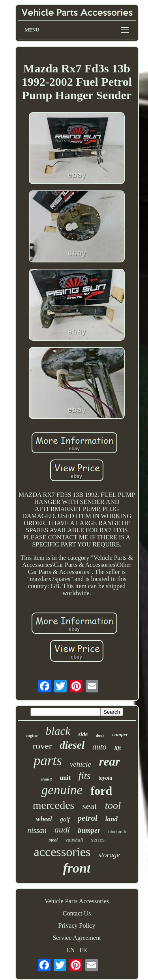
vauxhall (74, 840)
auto (99, 747)
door (100, 735)
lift (118, 748)
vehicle (81, 764)
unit (65, 778)
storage (109, 855)
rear (110, 761)
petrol (88, 818)
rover (42, 746)
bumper (89, 831)
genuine (62, 790)
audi (62, 830)
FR (83, 950)
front (77, 868)
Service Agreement (77, 938)
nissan (37, 830)
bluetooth (117, 832)
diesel (72, 745)
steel (53, 840)
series (98, 840)
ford (101, 791)
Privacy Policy (77, 926)
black (58, 731)
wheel (44, 819)
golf (65, 819)
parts (48, 761)
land (111, 819)
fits (85, 776)
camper (120, 734)
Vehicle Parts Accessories (77, 901)
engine (32, 735)
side (83, 734)
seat (89, 806)
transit (47, 779)
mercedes (54, 805)
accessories (62, 852)
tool (113, 806)
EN (70, 950)
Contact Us (77, 913)
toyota (105, 778)
